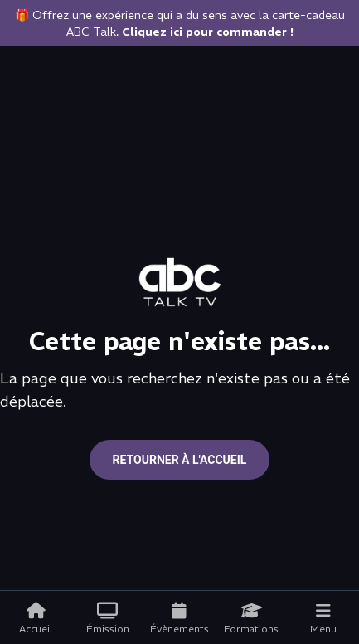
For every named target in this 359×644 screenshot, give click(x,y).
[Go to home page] (180, 282)
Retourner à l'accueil (180, 460)
